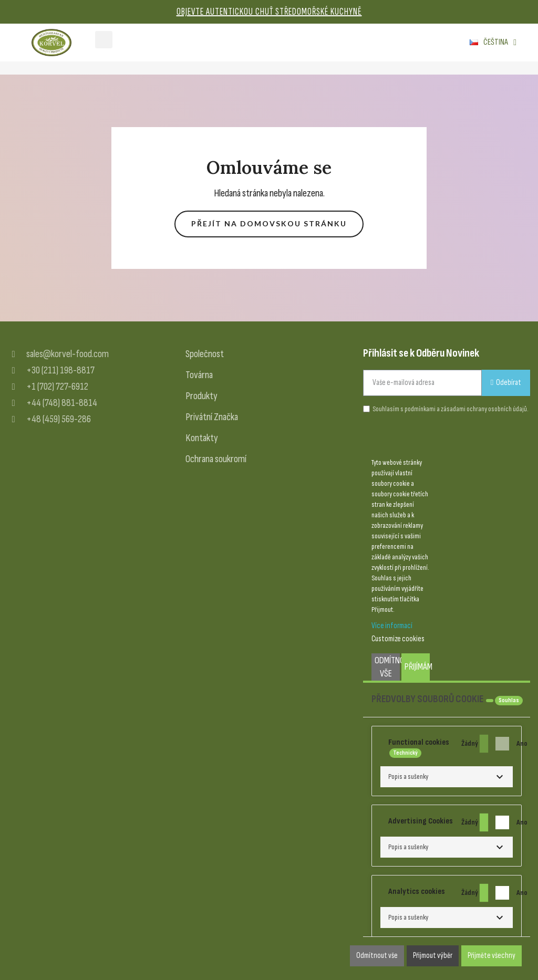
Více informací (392, 626)
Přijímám (417, 667)
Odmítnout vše (387, 667)
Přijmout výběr (433, 956)
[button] (269, 224)
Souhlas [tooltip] (509, 700)
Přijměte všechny (492, 956)
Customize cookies (398, 639)
